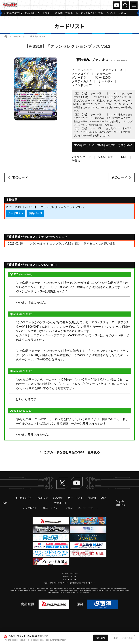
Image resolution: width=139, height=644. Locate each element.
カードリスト (19, 36)
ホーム (6, 36)
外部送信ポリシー (69, 577)
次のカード (119, 178)
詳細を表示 (128, 638)
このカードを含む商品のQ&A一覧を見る (72, 452)
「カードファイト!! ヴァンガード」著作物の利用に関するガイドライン (70, 583)
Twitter (62, 483)
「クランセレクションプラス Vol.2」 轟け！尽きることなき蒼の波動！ (72, 244)
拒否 (115, 638)
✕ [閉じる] (135, 635)
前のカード (20, 178)
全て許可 (101, 638)
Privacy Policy (60, 640)
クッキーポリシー (69, 580)
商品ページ (36, 213)
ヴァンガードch (117, 5)
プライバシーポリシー (69, 573)
